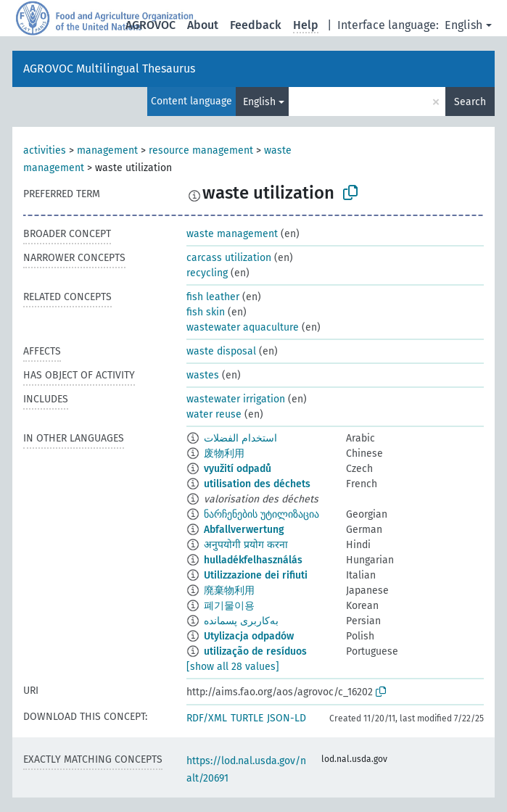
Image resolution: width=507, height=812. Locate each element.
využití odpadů (238, 469)
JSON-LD (287, 718)
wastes (203, 375)
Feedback (256, 25)
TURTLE (247, 718)
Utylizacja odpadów (249, 636)
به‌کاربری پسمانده (241, 621)
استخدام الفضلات (240, 438)
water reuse (214, 414)
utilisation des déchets (257, 484)
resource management (201, 150)
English (463, 25)
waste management (232, 234)
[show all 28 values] (233, 667)
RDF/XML (207, 718)
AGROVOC (151, 25)
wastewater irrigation (236, 399)
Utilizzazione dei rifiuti (256, 575)
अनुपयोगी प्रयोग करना (246, 545)
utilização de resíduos (255, 651)
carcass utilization (229, 258)
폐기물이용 (229, 606)
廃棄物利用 (229, 591)
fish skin (206, 312)
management (107, 150)
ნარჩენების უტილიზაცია (261, 514)
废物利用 (224, 453)
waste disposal (221, 351)
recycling (207, 273)
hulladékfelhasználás (253, 560)
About (203, 25)
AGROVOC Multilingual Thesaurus (109, 69)
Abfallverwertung (244, 530)
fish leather (213, 297)
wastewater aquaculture (243, 327)
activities (45, 150)
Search (470, 102)
